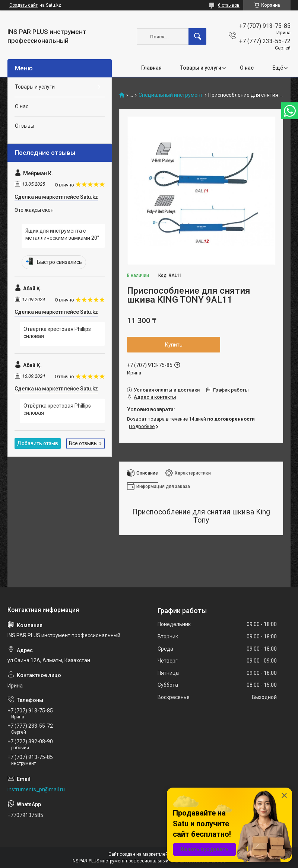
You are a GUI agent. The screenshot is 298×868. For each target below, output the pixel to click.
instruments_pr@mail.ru (36, 789)
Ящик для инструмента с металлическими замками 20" (62, 234)
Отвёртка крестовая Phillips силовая (57, 333)
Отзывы (25, 126)
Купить (174, 345)
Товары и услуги (201, 68)
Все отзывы (83, 443)
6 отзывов (229, 5)
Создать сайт (23, 5)
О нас (247, 68)
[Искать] (197, 36)
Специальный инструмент (171, 95)
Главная (151, 68)
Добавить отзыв (38, 443)
